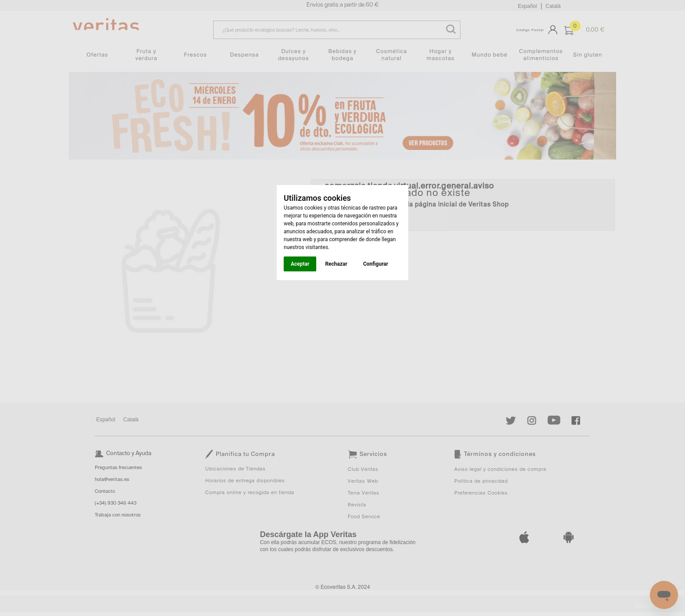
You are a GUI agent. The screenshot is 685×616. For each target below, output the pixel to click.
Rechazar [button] (336, 264)
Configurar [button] (376, 264)
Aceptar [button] (300, 264)
